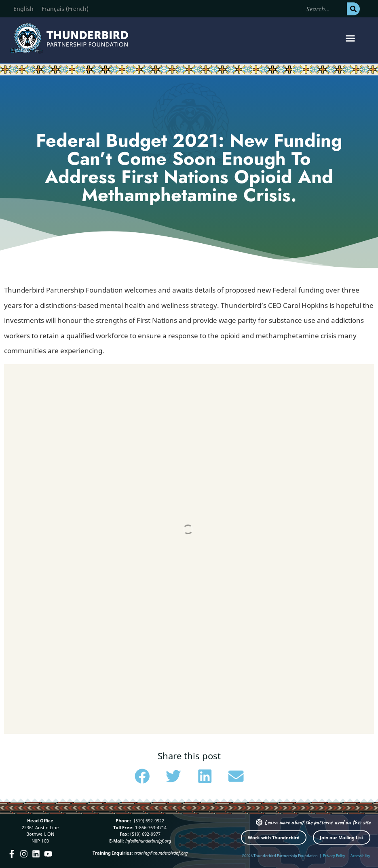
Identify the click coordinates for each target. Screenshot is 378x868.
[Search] (353, 9)
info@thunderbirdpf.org (148, 841)
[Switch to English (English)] (23, 9)
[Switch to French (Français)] (65, 9)
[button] (351, 38)
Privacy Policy (334, 856)
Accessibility (360, 856)
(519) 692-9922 (148, 821)
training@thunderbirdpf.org (161, 853)
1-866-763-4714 (150, 827)
